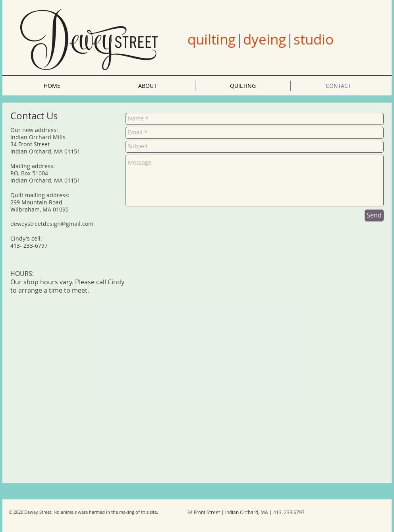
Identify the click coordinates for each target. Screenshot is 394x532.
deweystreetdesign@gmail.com (52, 224)
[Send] (374, 216)
